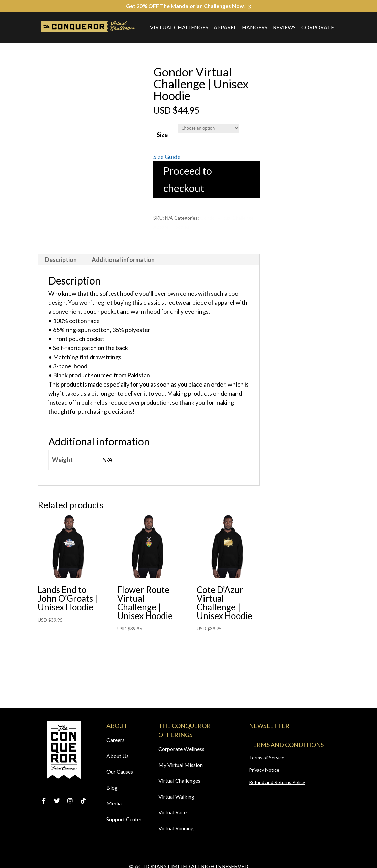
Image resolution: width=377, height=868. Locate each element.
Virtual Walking (176, 796)
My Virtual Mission (181, 765)
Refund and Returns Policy (277, 782)
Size (162, 135)
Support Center (124, 819)
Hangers (255, 27)
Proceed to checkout (188, 179)
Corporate (318, 27)
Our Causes (120, 772)
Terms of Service (267, 757)
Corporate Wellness (181, 749)
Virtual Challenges (179, 27)
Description (61, 260)
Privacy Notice (264, 770)
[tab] (61, 260)
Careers (116, 740)
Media (114, 803)
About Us (118, 756)
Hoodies (181, 227)
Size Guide (167, 157)
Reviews (284, 27)
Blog (112, 787)
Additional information (123, 260)
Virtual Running (176, 828)
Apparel (225, 27)
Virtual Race (172, 812)
